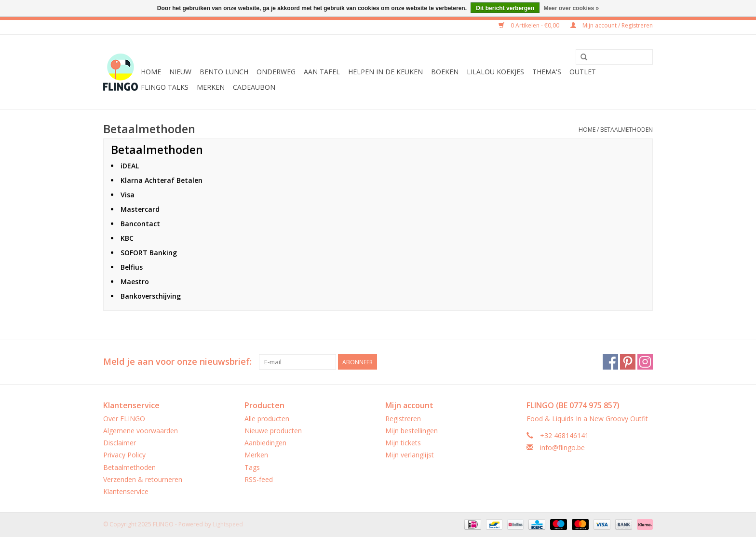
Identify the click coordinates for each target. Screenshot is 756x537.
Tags (252, 467)
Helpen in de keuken (385, 72)
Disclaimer (120, 443)
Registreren (403, 419)
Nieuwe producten (273, 431)
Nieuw (180, 72)
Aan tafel (322, 72)
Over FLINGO (124, 419)
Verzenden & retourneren (143, 479)
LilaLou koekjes (495, 72)
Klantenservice (126, 491)
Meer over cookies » (571, 8)
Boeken (445, 72)
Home (151, 72)
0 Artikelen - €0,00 (530, 25)
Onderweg (276, 72)
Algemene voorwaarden (141, 431)
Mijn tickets (403, 443)
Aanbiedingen (265, 443)
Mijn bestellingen (412, 431)
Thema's (547, 72)
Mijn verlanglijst (410, 455)
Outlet (583, 72)
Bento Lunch (224, 72)
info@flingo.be (562, 447)
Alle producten (267, 419)
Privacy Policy (124, 455)
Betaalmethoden (627, 130)
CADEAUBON (254, 87)
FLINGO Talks (165, 87)
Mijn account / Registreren (612, 25)
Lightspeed (228, 524)
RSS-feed (259, 479)
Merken (211, 87)
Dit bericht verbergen (505, 8)
